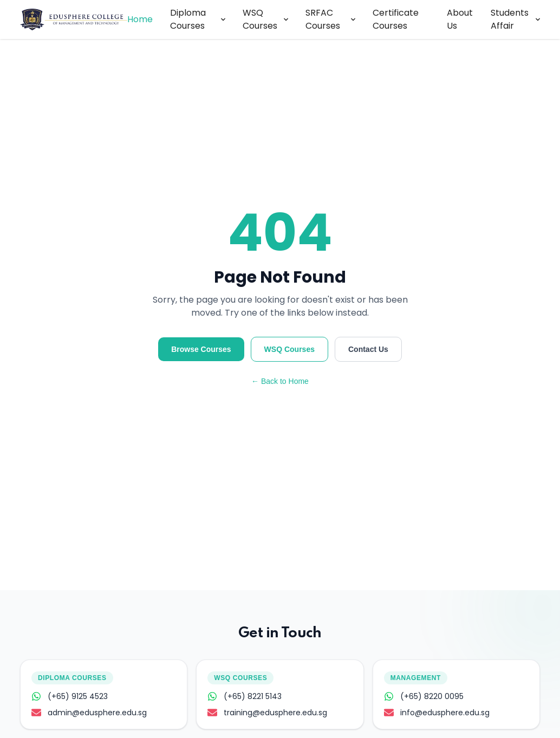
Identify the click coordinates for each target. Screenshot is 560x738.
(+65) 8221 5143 (245, 696)
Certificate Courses (396, 19)
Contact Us (368, 349)
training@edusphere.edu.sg (267, 713)
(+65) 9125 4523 (70, 696)
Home (140, 19)
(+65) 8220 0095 (424, 696)
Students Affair (515, 19)
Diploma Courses (198, 19)
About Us (460, 19)
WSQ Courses (265, 19)
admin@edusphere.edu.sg (89, 713)
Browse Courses (201, 349)
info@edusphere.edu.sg (437, 713)
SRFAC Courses (330, 19)
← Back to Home (280, 381)
